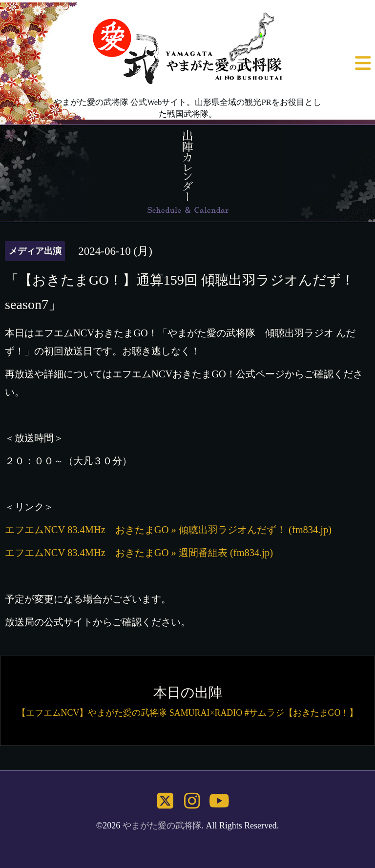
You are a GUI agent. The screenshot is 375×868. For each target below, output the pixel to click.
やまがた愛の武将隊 (162, 826)
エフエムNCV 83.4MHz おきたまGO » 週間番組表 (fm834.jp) (139, 553)
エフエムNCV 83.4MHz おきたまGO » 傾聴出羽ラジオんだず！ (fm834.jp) (168, 530)
